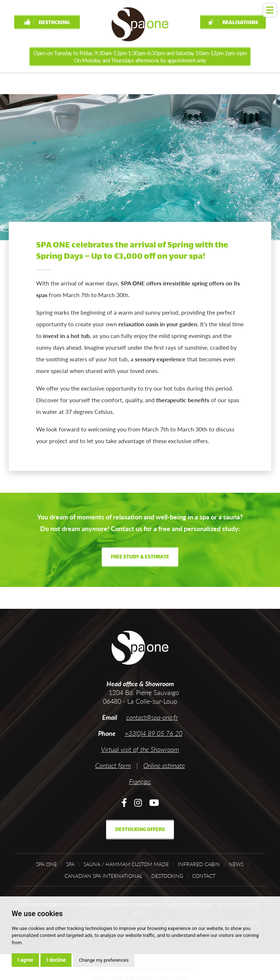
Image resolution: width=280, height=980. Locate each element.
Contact (204, 876)
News (236, 864)
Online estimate (164, 765)
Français (140, 781)
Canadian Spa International (103, 876)
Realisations (233, 23)
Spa (70, 864)
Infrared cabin (199, 864)
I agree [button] (25, 960)
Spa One (46, 864)
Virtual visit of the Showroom (140, 749)
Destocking (47, 23)
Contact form (113, 765)
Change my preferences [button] (104, 960)
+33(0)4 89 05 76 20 (153, 733)
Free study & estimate (140, 557)
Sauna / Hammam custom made (126, 864)
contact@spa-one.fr (152, 717)
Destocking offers (140, 830)
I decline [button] (56, 960)
